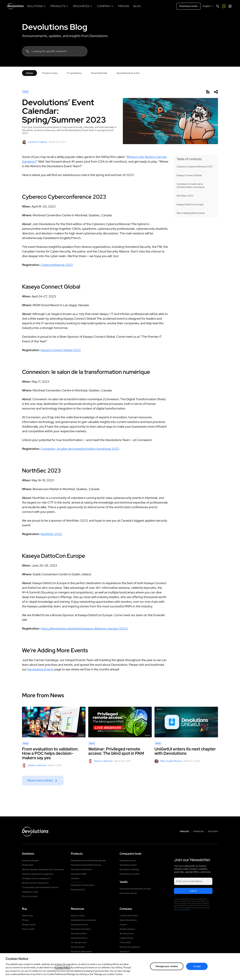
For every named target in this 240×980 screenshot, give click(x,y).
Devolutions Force (79, 938)
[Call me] (224, 6)
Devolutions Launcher (130, 874)
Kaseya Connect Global (189, 175)
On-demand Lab (79, 942)
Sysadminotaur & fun (128, 73)
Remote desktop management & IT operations (43, 869)
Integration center (30, 892)
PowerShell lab (99, 73)
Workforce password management (38, 874)
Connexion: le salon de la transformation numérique (191, 186)
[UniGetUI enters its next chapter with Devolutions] (186, 722)
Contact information (129, 916)
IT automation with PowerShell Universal (40, 887)
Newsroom (124, 951)
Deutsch (213, 831)
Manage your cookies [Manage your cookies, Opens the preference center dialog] (167, 966)
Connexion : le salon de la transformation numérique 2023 (80, 449)
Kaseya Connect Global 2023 (61, 350)
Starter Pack (28, 865)
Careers (123, 925)
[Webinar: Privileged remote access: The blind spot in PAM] (120, 722)
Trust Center (125, 942)
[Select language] (208, 6)
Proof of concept (30, 896)
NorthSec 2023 (185, 196)
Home (30, 73)
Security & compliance (130, 947)
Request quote (29, 925)
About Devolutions (128, 920)
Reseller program (127, 929)
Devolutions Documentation (84, 920)
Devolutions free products (83, 885)
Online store (28, 916)
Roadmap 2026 (78, 890)
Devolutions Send (128, 860)
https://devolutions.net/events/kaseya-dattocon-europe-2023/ (84, 628)
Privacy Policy (185, 910)
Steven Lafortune (34, 765)
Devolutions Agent (128, 865)
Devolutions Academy (81, 929)
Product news (50, 73)
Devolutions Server (128, 893)
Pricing (25, 920)
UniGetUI (75, 878)
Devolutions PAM (79, 874)
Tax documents (127, 934)
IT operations (74, 73)
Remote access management (35, 883)
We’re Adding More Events (191, 213)
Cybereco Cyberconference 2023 (195, 167)
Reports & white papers (81, 951)
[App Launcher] (230, 6)
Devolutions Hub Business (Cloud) (135, 889)
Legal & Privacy (127, 938)
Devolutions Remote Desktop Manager (89, 860)
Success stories (78, 947)
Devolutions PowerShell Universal (86, 865)
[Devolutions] (15, 6)
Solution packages (30, 860)
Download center (188, 6)
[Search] (218, 6)
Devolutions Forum (79, 925)
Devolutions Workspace (82, 869)
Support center (78, 916)
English (185, 831)
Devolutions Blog (55, 27)
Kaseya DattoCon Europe (190, 204)
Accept (197, 966)
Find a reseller (28, 929)
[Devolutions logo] (35, 832)
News (26, 92)
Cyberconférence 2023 (57, 265)
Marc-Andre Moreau (168, 761)
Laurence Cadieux (35, 142)
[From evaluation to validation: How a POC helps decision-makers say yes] (54, 722)
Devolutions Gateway (129, 869)
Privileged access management (36, 878)
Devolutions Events (41, 669)
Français (198, 831)
